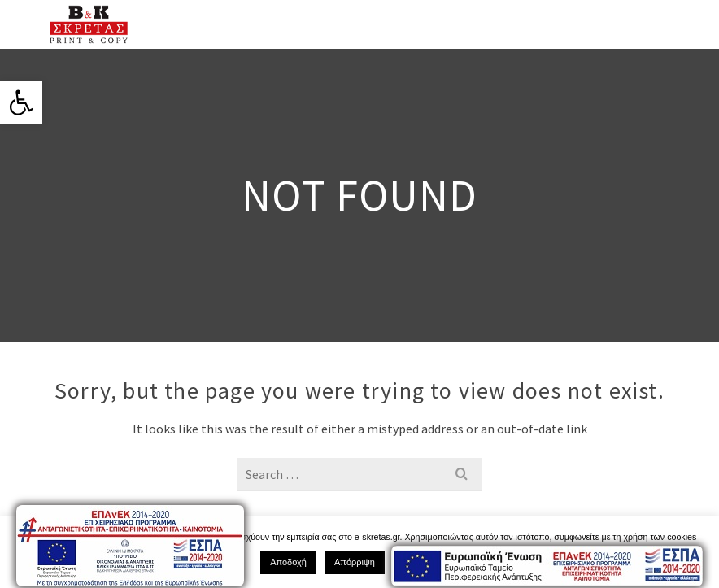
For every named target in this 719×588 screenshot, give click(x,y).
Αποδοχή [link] (288, 562)
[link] (21, 102)
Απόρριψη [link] (355, 562)
